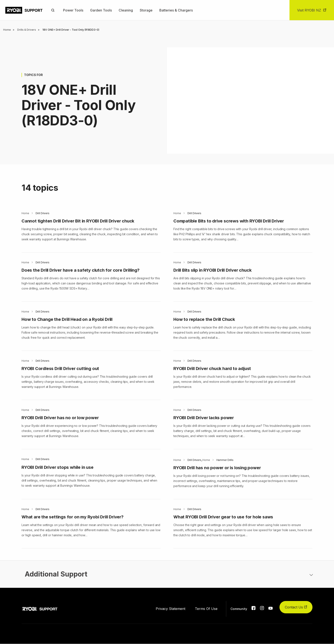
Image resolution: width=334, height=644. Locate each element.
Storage (146, 10)
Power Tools (73, 10)
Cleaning (126, 10)
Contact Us (296, 607)
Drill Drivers (42, 213)
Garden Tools (101, 10)
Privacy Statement (171, 609)
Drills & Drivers (27, 30)
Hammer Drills (225, 460)
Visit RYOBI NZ (309, 10)
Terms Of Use (206, 609)
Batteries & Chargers (176, 10)
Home (7, 30)
